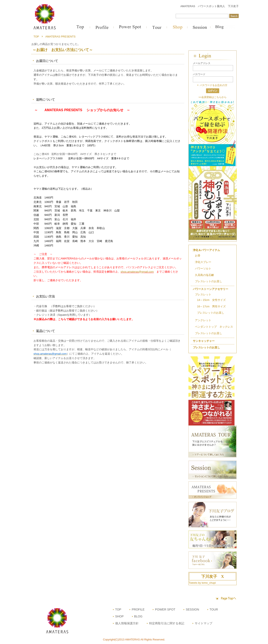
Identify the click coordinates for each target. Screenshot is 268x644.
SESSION (192, 609)
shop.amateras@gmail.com (137, 272)
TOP (36, 37)
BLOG (138, 616)
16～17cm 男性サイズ (211, 306)
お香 (198, 256)
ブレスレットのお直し (209, 281)
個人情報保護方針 (127, 623)
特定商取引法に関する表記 (167, 623)
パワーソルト (203, 269)
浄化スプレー (203, 262)
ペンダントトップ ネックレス (214, 327)
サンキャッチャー (204, 341)
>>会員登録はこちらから (213, 97)
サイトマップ (204, 623)
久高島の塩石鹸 (204, 275)
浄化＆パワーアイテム (206, 250)
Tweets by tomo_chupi (202, 583)
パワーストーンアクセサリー (211, 289)
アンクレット (203, 320)
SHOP (119, 616)
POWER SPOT (165, 609)
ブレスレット (203, 294)
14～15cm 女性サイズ (211, 300)
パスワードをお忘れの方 (214, 85)
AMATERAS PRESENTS (61, 37)
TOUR (214, 609)
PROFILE (138, 609)
